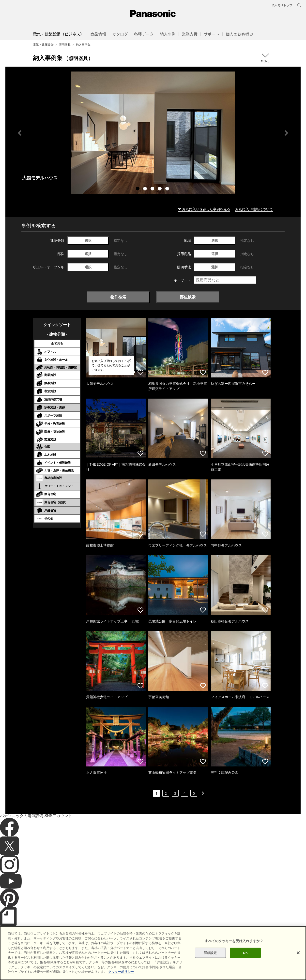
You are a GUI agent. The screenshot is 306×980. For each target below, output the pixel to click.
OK (245, 967)
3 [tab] (153, 189)
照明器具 (65, 45)
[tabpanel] (153, 133)
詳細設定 (210, 967)
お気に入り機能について (254, 209)
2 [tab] (146, 189)
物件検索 (118, 297)
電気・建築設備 (43, 45)
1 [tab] (138, 189)
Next (286, 133)
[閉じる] (298, 967)
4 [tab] (160, 189)
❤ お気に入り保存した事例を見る (204, 209)
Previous (20, 133)
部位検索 (188, 297)
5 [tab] (168, 189)
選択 (88, 240)
